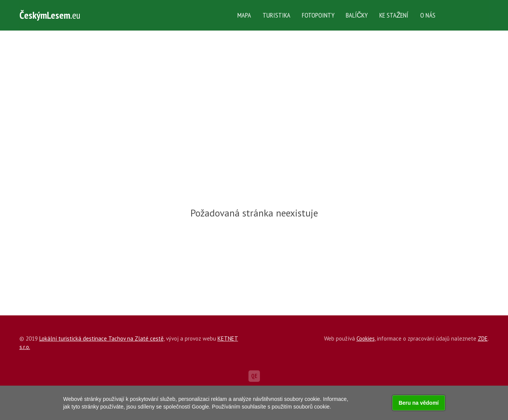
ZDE (483, 338)
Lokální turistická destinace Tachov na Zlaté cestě (102, 338)
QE (254, 376)
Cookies (366, 338)
